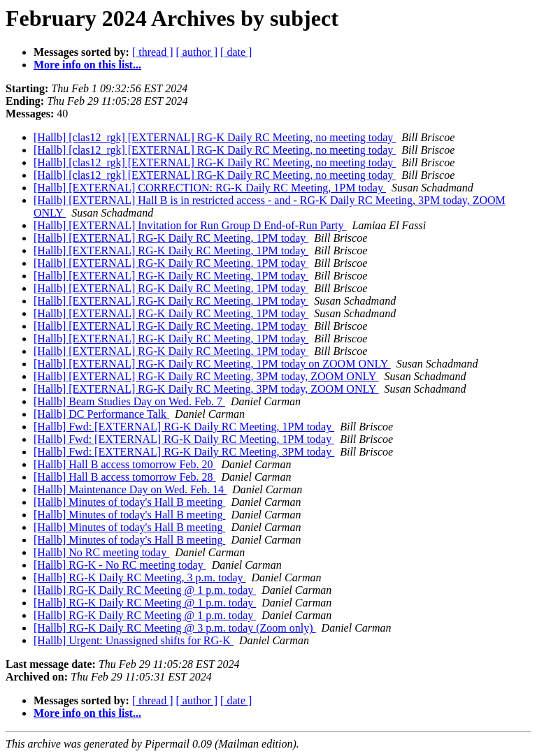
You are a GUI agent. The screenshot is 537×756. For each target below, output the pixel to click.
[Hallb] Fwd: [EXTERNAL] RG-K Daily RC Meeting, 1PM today (184, 427)
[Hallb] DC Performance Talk (101, 414)
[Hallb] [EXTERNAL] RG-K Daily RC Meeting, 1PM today (171, 238)
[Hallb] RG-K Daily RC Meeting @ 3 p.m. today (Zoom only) (175, 628)
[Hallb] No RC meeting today (101, 552)
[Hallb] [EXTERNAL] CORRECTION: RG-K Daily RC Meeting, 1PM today (210, 188)
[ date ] (236, 52)
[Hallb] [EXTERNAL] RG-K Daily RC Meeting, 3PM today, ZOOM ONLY (206, 376)
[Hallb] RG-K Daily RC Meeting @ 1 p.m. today (145, 590)
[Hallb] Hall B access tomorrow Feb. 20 (124, 464)
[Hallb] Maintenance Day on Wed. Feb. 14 (130, 489)
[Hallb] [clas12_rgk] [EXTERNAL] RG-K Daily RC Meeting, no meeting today (215, 137)
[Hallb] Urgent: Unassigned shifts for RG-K (134, 640)
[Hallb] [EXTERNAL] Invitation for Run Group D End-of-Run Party (190, 225)
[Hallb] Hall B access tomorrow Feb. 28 (124, 477)
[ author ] (197, 52)
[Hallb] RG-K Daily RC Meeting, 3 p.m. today (140, 577)
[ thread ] (153, 52)
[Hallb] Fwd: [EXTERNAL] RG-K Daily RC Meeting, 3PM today (184, 452)
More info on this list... (87, 65)
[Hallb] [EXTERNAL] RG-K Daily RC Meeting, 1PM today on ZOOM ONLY (212, 364)
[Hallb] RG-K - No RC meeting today (120, 565)
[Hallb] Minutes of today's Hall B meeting (129, 502)
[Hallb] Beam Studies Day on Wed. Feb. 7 (129, 401)
